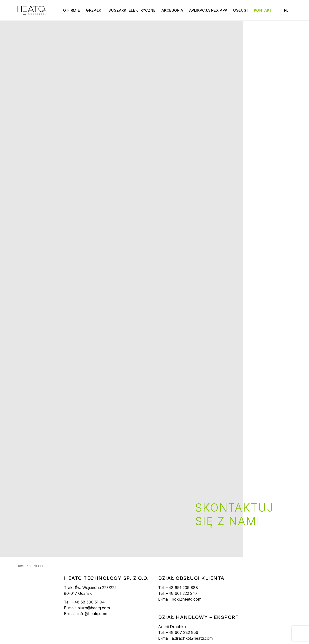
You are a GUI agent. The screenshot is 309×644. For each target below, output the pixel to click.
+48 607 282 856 (182, 632)
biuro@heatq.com (94, 608)
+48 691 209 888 (182, 588)
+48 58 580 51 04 (88, 602)
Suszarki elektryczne (132, 10)
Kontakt (263, 10)
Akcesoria (172, 10)
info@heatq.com (92, 614)
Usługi (241, 10)
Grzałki (94, 10)
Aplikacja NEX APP (208, 10)
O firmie (71, 10)
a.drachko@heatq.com (192, 638)
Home (21, 566)
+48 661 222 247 (182, 593)
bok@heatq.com (186, 599)
